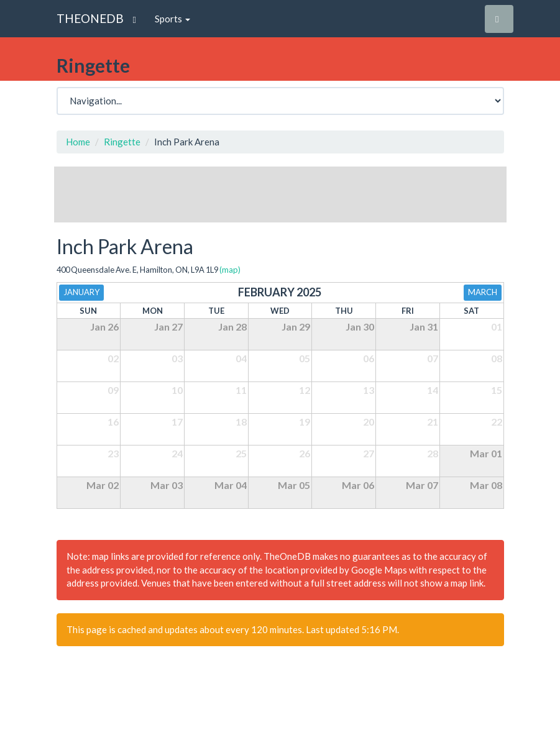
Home (78, 142)
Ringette (122, 142)
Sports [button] (172, 19)
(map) (230, 270)
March (483, 292)
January (81, 292)
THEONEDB (90, 18)
